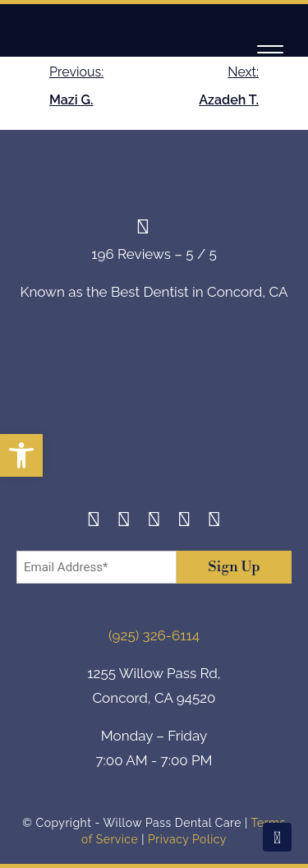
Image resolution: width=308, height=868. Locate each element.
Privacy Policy (187, 839)
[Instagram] (124, 522)
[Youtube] (215, 522)
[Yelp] (184, 522)
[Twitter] (154, 522)
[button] (21, 455)
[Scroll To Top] (277, 837)
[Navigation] (270, 52)
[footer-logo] (154, 418)
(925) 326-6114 (154, 635)
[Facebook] (94, 522)
